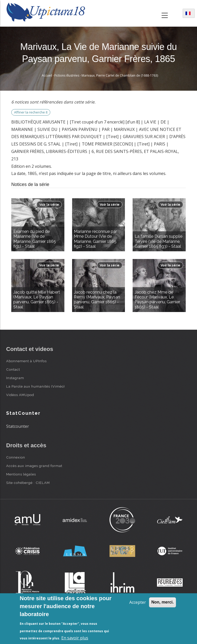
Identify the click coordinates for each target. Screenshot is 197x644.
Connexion (16, 457)
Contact (13, 369)
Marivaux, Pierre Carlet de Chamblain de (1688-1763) (120, 75)
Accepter (138, 602)
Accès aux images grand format (34, 466)
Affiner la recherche (31, 112)
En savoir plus (75, 638)
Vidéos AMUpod (20, 395)
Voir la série (49, 205)
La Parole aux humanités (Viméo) (36, 386)
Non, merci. (162, 602)
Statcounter (18, 426)
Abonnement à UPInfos (26, 361)
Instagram (15, 378)
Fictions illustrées (67, 75)
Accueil (47, 75)
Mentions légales (21, 474)
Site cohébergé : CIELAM (28, 483)
